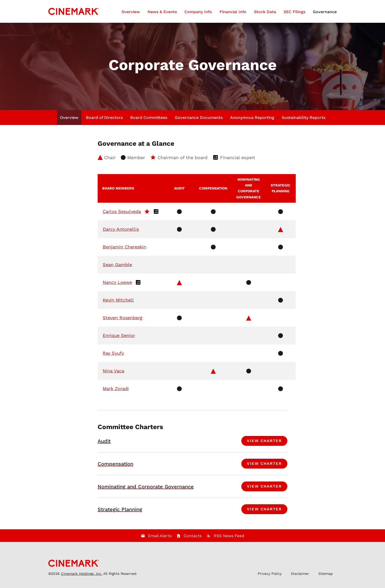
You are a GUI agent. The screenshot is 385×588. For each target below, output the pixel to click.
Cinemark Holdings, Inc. (82, 576)
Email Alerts (160, 538)
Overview (131, 12)
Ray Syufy (113, 356)
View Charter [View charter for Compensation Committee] (264, 466)
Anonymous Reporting (252, 120)
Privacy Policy (270, 576)
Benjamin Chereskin (124, 249)
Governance (325, 12)
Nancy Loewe (117, 285)
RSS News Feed (229, 538)
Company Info (198, 12)
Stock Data (265, 12)
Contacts (193, 538)
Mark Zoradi (116, 391)
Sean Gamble (117, 267)
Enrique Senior (119, 338)
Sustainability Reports (304, 120)
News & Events (162, 12)
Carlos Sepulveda (122, 214)
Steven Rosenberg (123, 320)
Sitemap (326, 576)
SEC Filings (294, 12)
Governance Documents (199, 120)
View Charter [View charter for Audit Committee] (264, 443)
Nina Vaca (113, 373)
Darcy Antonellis (121, 232)
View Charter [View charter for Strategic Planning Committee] (264, 512)
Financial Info (233, 12)
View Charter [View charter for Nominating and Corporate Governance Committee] (264, 489)
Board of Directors (104, 120)
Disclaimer (300, 576)
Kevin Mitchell (118, 302)
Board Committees (149, 120)
